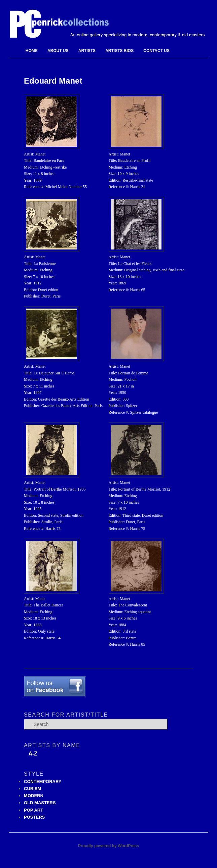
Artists (87, 51)
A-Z (33, 754)
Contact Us (156, 51)
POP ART (33, 810)
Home (32, 51)
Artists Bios (119, 51)
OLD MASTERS (40, 803)
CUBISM (32, 789)
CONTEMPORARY (43, 782)
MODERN (34, 796)
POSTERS (34, 817)
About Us (58, 51)
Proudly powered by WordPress (108, 846)
